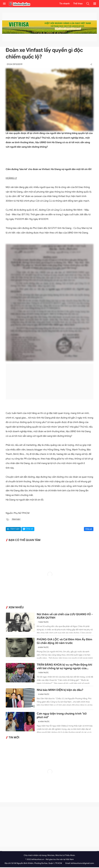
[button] (88, 4)
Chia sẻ (89, 530)
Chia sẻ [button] (29, 530)
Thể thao (78, 4)
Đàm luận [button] (15, 530)
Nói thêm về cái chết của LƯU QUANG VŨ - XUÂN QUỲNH (65, 617)
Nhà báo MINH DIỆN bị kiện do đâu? (60, 691)
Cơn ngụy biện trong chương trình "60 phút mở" (62, 716)
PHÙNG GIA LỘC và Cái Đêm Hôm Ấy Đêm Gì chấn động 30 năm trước (65, 642)
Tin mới (14, 738)
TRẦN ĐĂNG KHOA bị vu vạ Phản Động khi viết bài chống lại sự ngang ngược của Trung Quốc (64, 667)
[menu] (4, 4)
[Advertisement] (50, 382)
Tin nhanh (65, 4)
